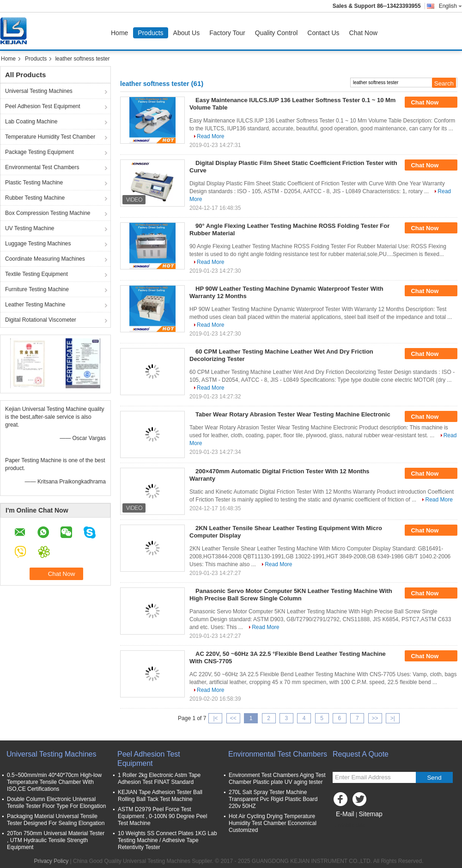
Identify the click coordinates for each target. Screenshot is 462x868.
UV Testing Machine (30, 228)
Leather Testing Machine (35, 305)
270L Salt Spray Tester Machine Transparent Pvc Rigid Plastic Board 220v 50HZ (273, 799)
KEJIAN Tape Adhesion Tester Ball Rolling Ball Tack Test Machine (160, 796)
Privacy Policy (52, 861)
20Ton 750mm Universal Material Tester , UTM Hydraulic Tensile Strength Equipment (56, 840)
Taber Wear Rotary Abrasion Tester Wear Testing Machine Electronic (293, 414)
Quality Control (277, 33)
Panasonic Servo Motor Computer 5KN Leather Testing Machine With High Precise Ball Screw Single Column (291, 595)
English (450, 6)
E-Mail (345, 814)
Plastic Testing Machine (34, 183)
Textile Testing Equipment (36, 274)
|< (215, 718)
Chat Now (363, 33)
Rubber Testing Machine (35, 198)
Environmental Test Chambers (42, 167)
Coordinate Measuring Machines (45, 259)
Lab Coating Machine (31, 122)
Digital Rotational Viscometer (41, 320)
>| (393, 718)
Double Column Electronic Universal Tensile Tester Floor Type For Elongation (56, 803)
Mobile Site (349, 825)
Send (434, 778)
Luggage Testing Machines (38, 244)
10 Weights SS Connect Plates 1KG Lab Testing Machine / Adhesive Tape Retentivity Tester (167, 840)
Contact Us (323, 33)
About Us (187, 33)
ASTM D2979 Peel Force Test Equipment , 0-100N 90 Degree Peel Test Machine (162, 816)
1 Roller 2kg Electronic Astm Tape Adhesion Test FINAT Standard (159, 779)
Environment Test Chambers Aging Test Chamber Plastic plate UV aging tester (277, 779)
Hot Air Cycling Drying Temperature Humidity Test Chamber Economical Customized (273, 823)
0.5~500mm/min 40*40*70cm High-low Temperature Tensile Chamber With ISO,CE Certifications (54, 782)
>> (375, 718)
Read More (210, 136)
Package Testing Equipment (40, 152)
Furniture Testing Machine (37, 289)
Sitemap (370, 814)
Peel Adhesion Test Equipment (43, 106)
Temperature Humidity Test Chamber (50, 137)
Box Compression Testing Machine (48, 213)
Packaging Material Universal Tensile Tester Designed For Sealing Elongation (56, 820)
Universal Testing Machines (39, 91)
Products (150, 33)
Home (119, 33)
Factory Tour (227, 33)
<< (233, 718)
